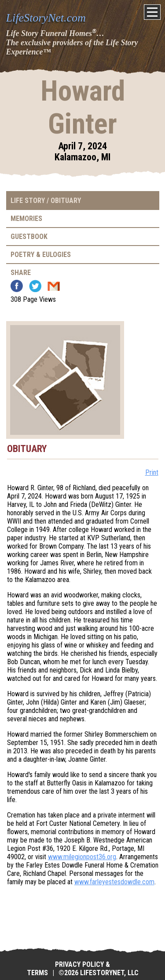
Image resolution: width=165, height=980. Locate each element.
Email (54, 286)
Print (152, 472)
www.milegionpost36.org (82, 857)
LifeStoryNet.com (46, 18)
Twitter (35, 286)
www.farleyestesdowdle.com (114, 882)
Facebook (17, 286)
